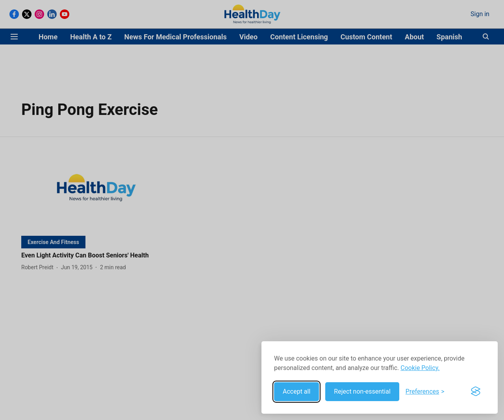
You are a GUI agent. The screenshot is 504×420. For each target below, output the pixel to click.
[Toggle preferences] (425, 392)
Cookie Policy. (420, 368)
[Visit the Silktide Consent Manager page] (476, 392)
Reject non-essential (362, 391)
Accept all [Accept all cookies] (296, 391)
